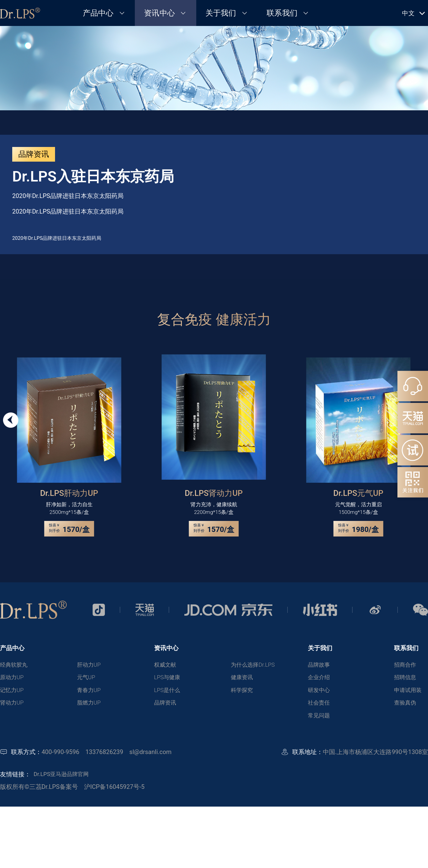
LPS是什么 (169, 692)
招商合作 (406, 665)
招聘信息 (406, 679)
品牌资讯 (166, 705)
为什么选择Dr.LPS (255, 665)
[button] (11, 420)
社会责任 (320, 705)
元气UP (87, 679)
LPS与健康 (169, 679)
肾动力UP (13, 705)
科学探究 (243, 692)
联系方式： (26, 756)
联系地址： (308, 756)
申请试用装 (409, 692)
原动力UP (13, 679)
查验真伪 (406, 705)
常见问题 (320, 719)
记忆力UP (13, 692)
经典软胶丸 (15, 665)
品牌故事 (320, 665)
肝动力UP (90, 665)
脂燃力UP (90, 705)
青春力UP (90, 692)
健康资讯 (243, 679)
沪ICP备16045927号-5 (114, 790)
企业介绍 (320, 679)
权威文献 (166, 665)
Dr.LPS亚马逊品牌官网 (64, 778)
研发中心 (320, 692)
